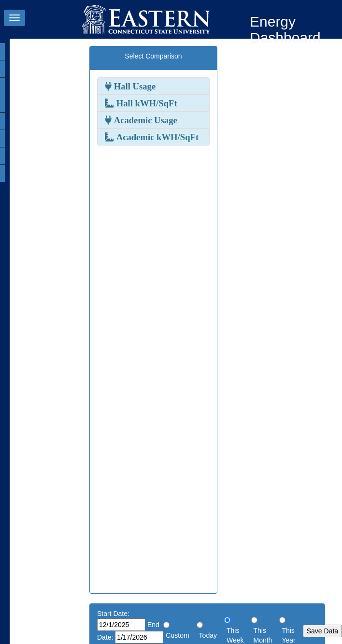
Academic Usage (144, 120)
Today (208, 635)
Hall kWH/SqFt (146, 103)
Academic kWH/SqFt (156, 137)
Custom (177, 635)
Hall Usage (134, 86)
